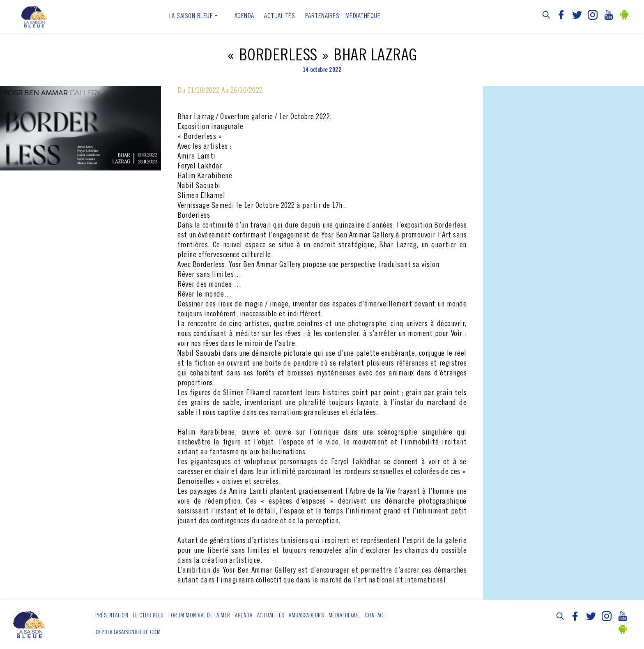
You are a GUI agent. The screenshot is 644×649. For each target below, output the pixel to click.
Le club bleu (148, 616)
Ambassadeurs (306, 616)
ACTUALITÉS (279, 16)
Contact (376, 616)
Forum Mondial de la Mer (199, 616)
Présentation (112, 616)
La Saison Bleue (191, 16)
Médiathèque (363, 16)
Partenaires (322, 16)
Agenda (244, 16)
